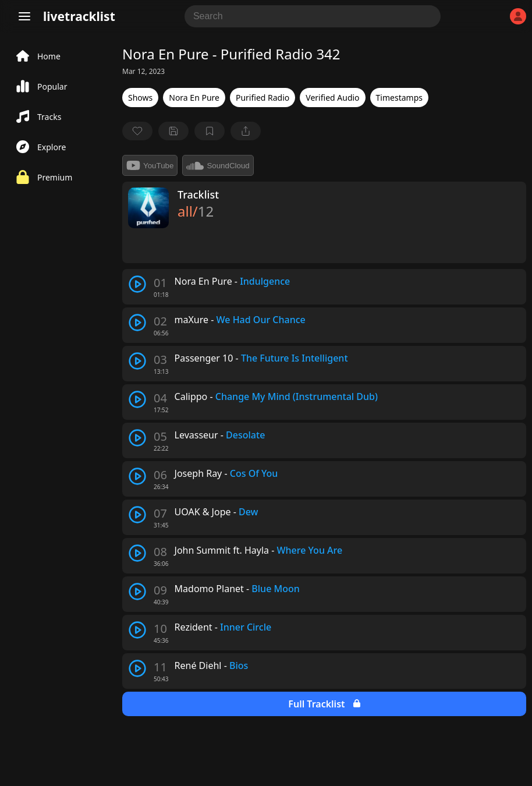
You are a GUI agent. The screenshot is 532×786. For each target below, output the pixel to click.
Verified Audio (332, 98)
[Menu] (24, 16)
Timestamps (399, 98)
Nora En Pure (194, 98)
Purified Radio (263, 98)
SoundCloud (218, 165)
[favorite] (137, 131)
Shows (140, 98)
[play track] (137, 284)
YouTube (150, 165)
